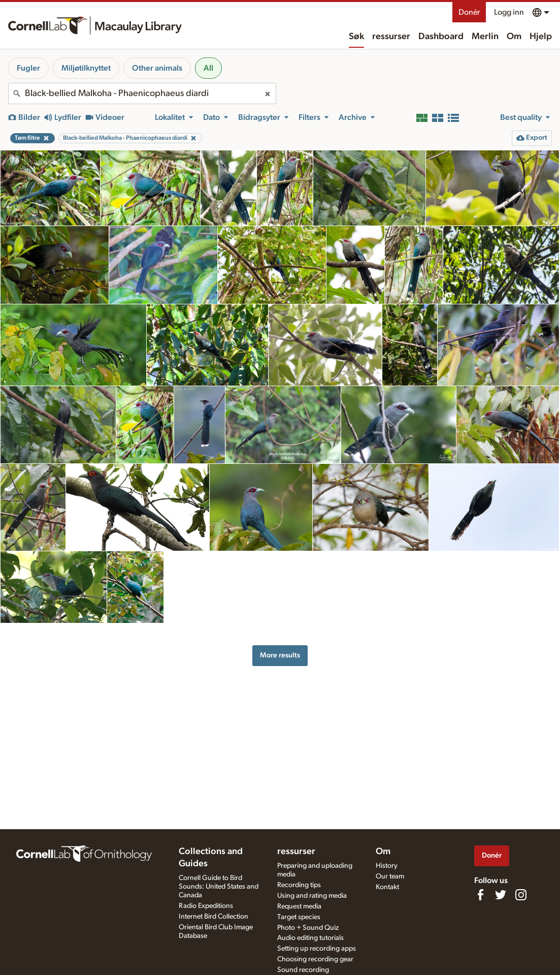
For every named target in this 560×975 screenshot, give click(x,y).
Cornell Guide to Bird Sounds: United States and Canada (219, 887)
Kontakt (387, 887)
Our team (390, 876)
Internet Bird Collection (213, 917)
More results (280, 655)
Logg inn (509, 12)
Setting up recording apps (317, 949)
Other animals (157, 68)
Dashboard (441, 37)
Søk (356, 37)
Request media (299, 906)
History (387, 866)
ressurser (391, 37)
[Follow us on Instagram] (521, 895)
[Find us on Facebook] (480, 895)
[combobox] (142, 93)
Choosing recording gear (315, 959)
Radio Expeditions (206, 906)
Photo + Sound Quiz (308, 928)
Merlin (485, 37)
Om (514, 37)
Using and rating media (312, 896)
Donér (469, 12)
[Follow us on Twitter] (501, 895)
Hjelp (541, 37)
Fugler (28, 68)
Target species (299, 917)
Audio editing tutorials (310, 938)
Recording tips (299, 885)
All (208, 68)
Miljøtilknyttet (86, 68)
